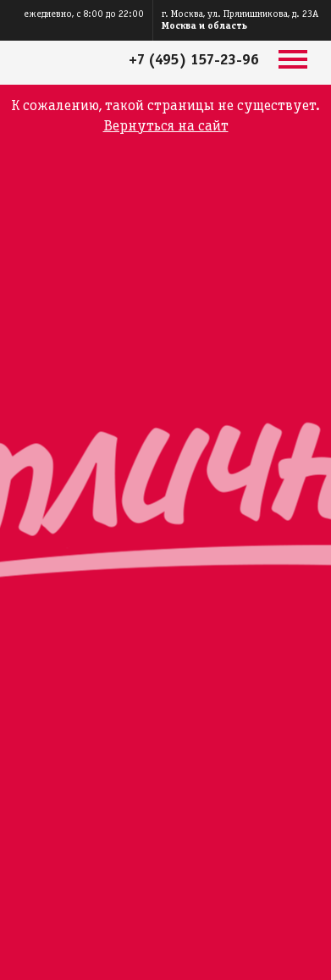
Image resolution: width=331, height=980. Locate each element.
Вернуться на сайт (166, 127)
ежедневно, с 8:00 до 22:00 (84, 14)
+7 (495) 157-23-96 (194, 61)
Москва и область (204, 26)
